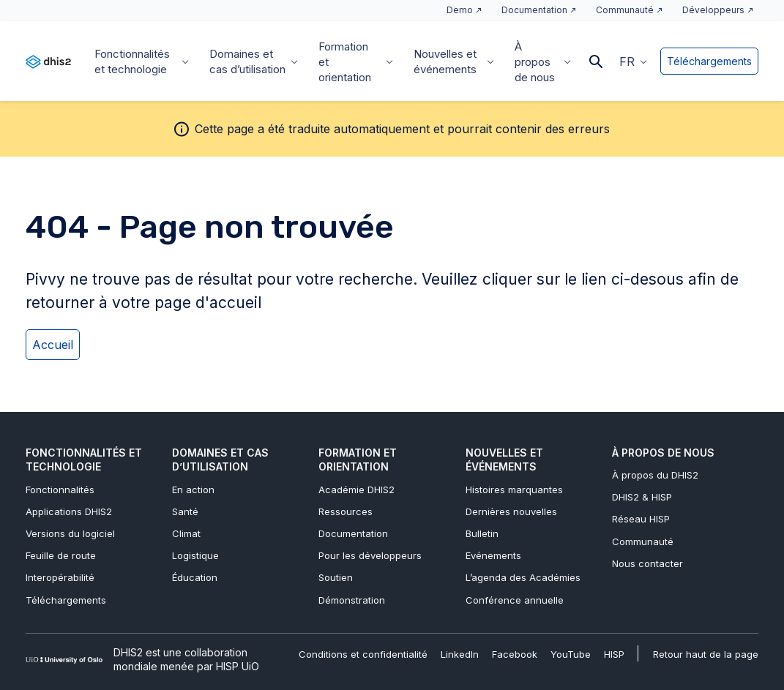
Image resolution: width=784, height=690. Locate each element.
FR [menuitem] (627, 61)
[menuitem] (633, 61)
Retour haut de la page (706, 654)
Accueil (53, 345)
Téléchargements (709, 61)
